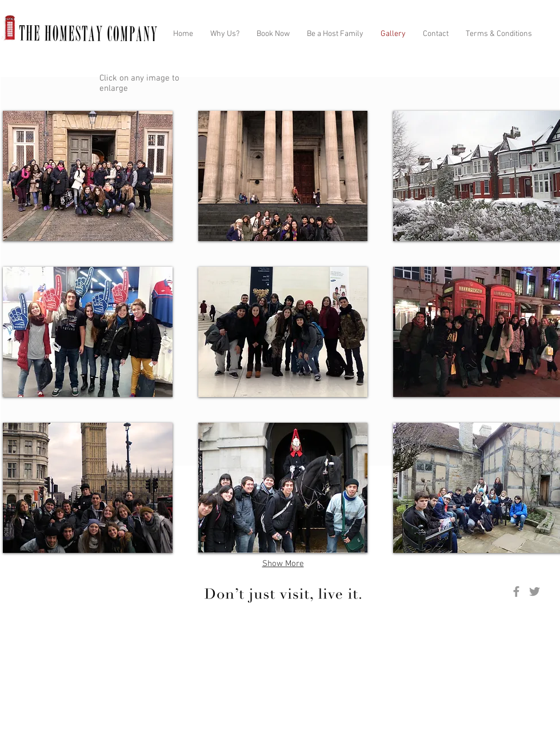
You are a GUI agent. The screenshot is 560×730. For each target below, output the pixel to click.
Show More (283, 564)
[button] (88, 176)
